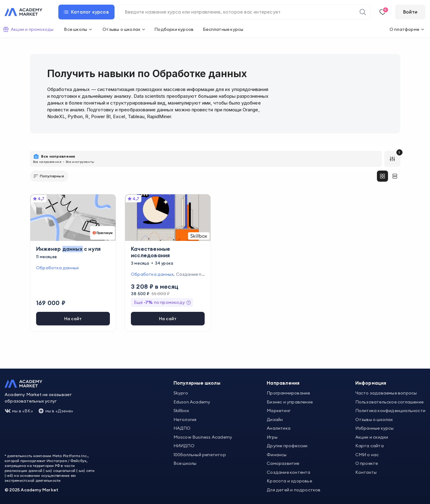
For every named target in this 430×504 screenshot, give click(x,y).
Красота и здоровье (289, 481)
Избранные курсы (375, 428)
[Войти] (410, 12)
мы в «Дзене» (56, 411)
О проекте (367, 463)
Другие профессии (287, 446)
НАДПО (182, 428)
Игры (272, 437)
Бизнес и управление (290, 402)
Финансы (277, 455)
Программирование (288, 393)
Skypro (181, 393)
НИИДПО (184, 446)
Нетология (185, 419)
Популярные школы (197, 383)
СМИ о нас (367, 455)
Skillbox (181, 411)
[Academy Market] (23, 12)
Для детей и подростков (294, 490)
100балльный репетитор (200, 455)
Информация (371, 383)
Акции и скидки (372, 437)
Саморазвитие (283, 463)
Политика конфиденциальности (390, 411)
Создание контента (288, 472)
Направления (283, 383)
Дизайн (275, 419)
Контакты (366, 472)
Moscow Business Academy (203, 437)
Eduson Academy (192, 402)
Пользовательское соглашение (389, 402)
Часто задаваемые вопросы (386, 393)
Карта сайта (369, 446)
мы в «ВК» (19, 411)
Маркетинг (279, 411)
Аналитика (279, 428)
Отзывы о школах (374, 419)
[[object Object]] (73, 319)
